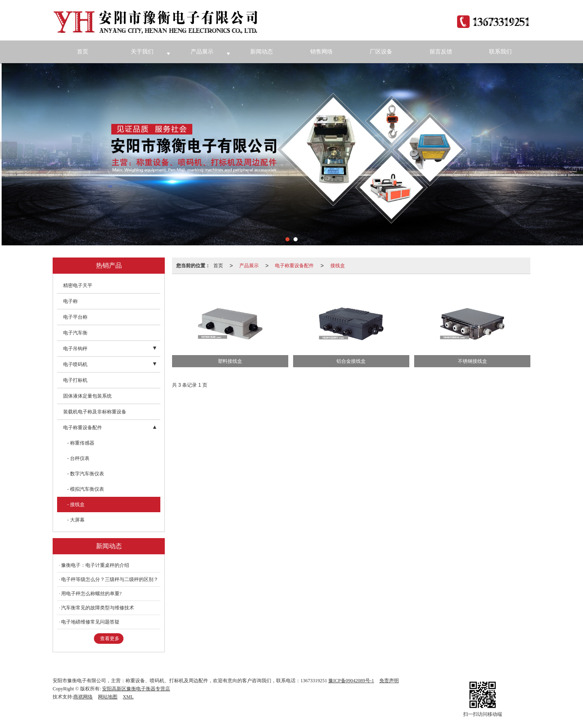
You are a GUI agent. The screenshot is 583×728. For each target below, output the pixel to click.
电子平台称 (75, 317)
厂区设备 (381, 52)
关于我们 (142, 52)
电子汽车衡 (75, 333)
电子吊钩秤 (75, 349)
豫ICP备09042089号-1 (351, 681)
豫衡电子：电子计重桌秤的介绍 (95, 565)
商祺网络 (83, 697)
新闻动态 (262, 52)
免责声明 (389, 681)
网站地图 (108, 697)
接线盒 (338, 266)
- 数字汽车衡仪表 (86, 474)
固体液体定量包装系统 (87, 396)
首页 (83, 52)
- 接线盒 (76, 504)
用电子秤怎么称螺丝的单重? (91, 594)
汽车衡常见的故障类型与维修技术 (98, 608)
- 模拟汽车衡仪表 (86, 489)
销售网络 (321, 52)
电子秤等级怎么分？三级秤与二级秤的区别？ (110, 579)
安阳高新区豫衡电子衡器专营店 (136, 689)
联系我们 (500, 52)
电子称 (70, 301)
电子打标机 (75, 380)
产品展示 (202, 52)
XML (128, 697)
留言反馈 (441, 52)
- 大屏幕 (76, 520)
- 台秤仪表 (78, 458)
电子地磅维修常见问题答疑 (90, 622)
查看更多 (110, 639)
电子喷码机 (75, 364)
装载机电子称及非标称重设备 (95, 412)
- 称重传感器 (81, 443)
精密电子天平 (78, 285)
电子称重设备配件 (294, 266)
